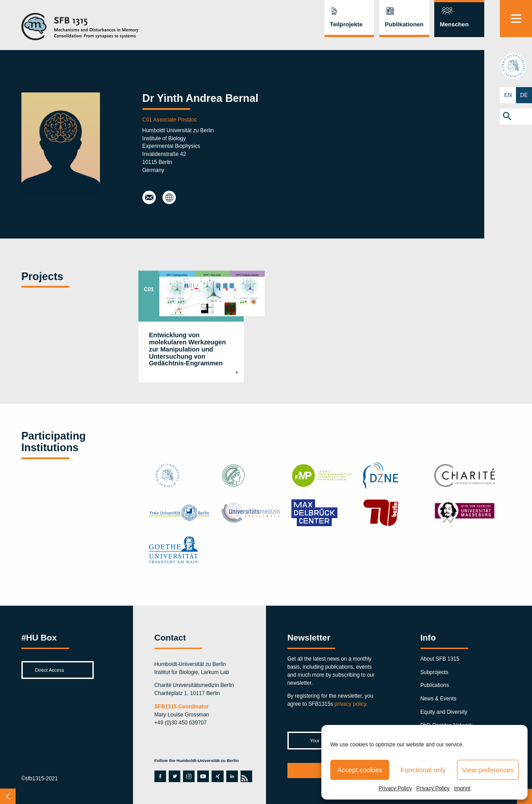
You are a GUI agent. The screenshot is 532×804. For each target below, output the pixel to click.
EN (508, 95)
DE (524, 95)
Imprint (462, 788)
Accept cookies (360, 770)
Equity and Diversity (444, 712)
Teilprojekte (346, 24)
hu (516, 66)
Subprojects (434, 672)
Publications (435, 685)
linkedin (231, 776)
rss (245, 776)
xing (216, 776)
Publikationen (404, 24)
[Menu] (516, 19)
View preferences (488, 770)
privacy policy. (351, 704)
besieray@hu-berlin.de (149, 198)
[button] (516, 117)
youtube (202, 776)
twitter (175, 776)
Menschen (454, 24)
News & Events (438, 699)
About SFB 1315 (440, 659)
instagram (189, 776)
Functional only (423, 770)
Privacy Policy (395, 788)
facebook (159, 776)
